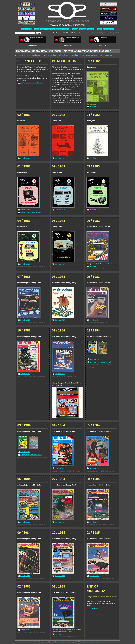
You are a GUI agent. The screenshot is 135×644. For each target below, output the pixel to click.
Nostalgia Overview (37, 55)
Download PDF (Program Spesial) (101, 362)
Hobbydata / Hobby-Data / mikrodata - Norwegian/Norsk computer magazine (80, 55)
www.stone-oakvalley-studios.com (91, 642)
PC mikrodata (94, 608)
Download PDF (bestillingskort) (31, 212)
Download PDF (94, 106)
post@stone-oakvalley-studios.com (32, 83)
